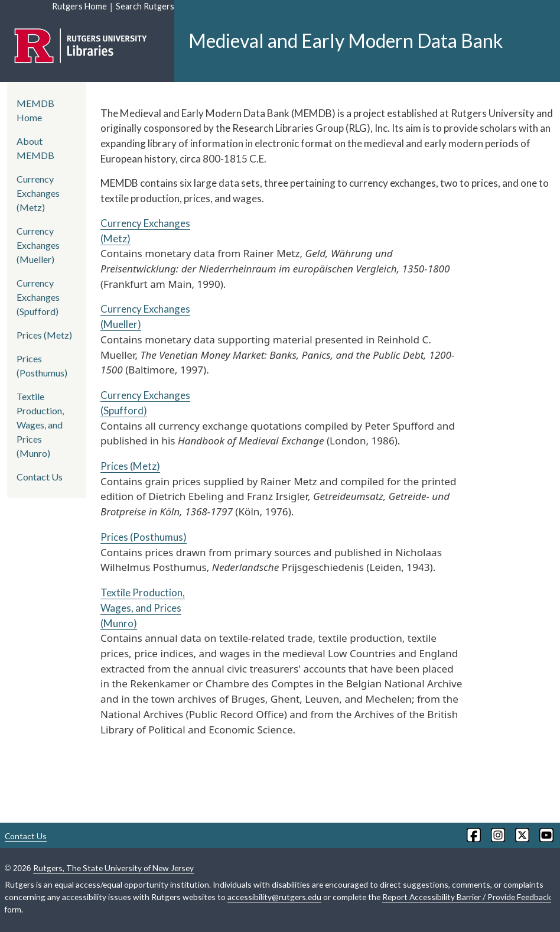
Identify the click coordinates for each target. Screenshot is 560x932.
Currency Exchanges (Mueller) (38, 245)
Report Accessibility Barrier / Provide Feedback (467, 897)
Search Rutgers (145, 6)
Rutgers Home (79, 6)
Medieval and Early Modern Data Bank (346, 40)
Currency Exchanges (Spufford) (38, 297)
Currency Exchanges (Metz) (38, 193)
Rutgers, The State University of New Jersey (113, 868)
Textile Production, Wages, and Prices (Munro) (143, 608)
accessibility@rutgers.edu (274, 897)
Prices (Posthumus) (144, 537)
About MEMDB (35, 148)
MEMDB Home (35, 110)
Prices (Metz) (130, 466)
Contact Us (40, 477)
